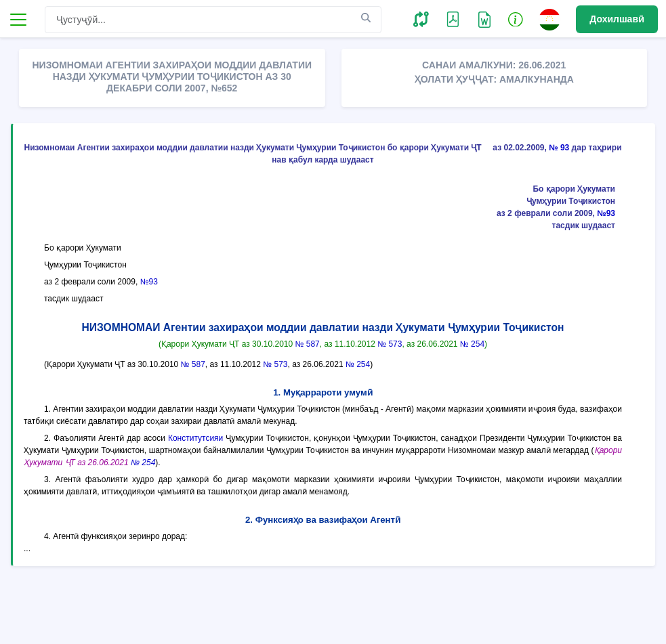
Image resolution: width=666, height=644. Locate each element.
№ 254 (472, 344)
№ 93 (559, 148)
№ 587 (308, 344)
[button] (421, 19)
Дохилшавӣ (617, 19)
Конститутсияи (195, 438)
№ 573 (390, 344)
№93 (606, 213)
